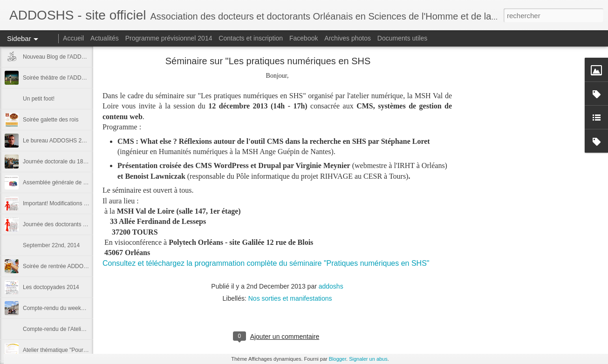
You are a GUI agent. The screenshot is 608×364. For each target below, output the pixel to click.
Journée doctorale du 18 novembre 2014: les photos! (88, 162)
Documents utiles (402, 38)
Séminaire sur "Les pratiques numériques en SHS (268, 61)
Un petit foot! (39, 99)
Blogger (338, 359)
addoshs (331, 286)
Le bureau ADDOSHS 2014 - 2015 (65, 141)
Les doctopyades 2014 (51, 287)
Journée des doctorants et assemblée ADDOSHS (84, 224)
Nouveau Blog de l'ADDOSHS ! (61, 57)
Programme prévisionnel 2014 (169, 38)
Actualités (105, 38)
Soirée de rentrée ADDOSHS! (60, 266)
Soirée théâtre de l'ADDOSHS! (61, 78)
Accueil (73, 38)
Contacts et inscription (251, 38)
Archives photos (348, 38)
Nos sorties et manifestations (290, 298)
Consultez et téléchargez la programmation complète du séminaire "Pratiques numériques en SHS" (266, 263)
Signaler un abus (368, 359)
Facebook (304, 38)
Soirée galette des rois (51, 120)
